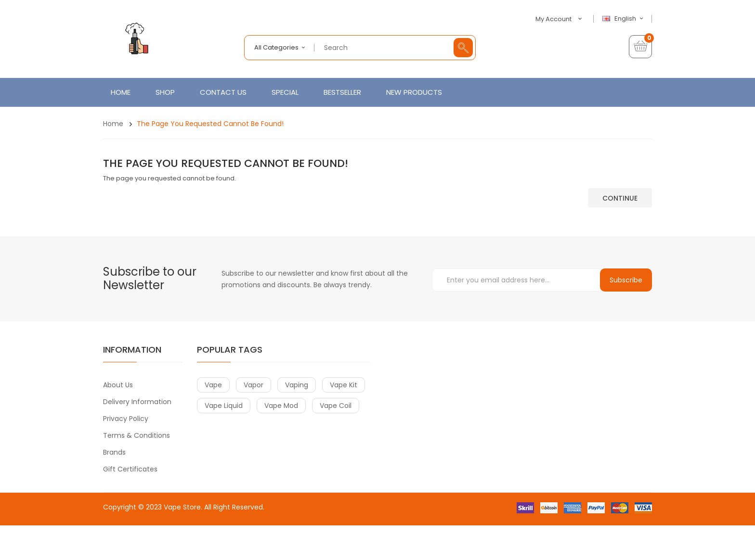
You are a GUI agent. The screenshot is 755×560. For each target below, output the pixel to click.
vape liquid (224, 406)
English (624, 19)
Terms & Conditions (137, 435)
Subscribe (626, 280)
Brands (114, 452)
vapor (254, 385)
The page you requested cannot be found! (210, 124)
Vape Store (182, 507)
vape (213, 385)
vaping (297, 385)
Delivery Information (137, 402)
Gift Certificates (130, 469)
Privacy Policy (126, 419)
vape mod (281, 406)
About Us (118, 385)
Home (113, 124)
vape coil (336, 406)
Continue (620, 198)
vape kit (344, 385)
